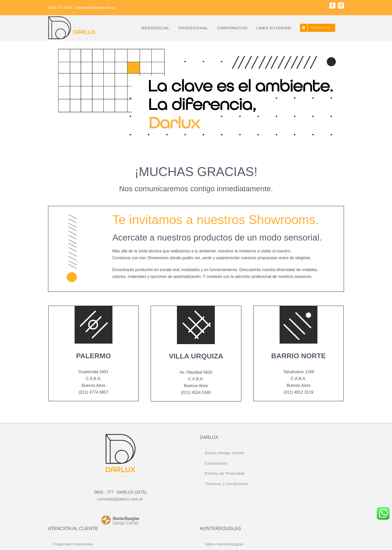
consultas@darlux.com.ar (96, 8)
